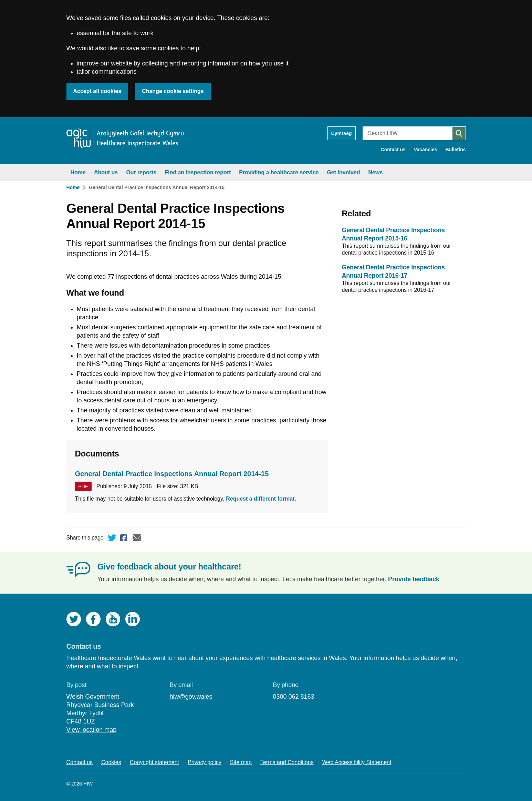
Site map (241, 762)
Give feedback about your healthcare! (169, 567)
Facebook (125, 539)
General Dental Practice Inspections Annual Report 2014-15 (157, 187)
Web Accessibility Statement (357, 762)
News (376, 172)
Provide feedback (414, 579)
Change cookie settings (173, 91)
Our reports (141, 172)
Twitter (112, 539)
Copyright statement (154, 762)
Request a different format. (261, 499)
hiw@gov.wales (191, 697)
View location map (92, 730)
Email (137, 539)
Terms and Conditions (287, 762)
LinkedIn (133, 619)
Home (78, 172)
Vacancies (426, 150)
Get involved (344, 172)
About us (106, 172)
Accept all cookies (97, 91)
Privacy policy (205, 762)
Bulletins (455, 150)
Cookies (111, 762)
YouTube (113, 619)
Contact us (393, 150)
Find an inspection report (198, 172)
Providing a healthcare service (279, 172)
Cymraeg (342, 133)
